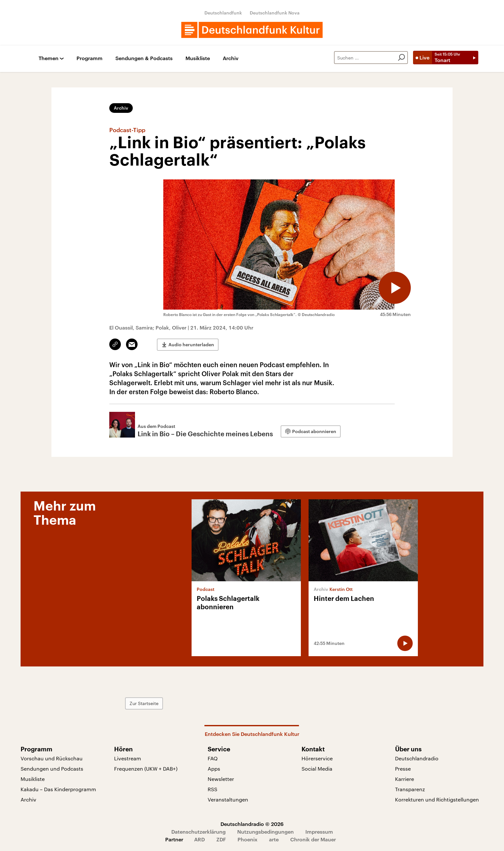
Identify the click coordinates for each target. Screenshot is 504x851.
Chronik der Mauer (313, 839)
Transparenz (410, 789)
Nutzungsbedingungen (265, 832)
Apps (214, 769)
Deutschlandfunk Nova (275, 13)
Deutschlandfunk (223, 13)
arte (274, 839)
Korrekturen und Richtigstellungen (437, 799)
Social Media (317, 769)
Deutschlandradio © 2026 (252, 824)
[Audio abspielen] (395, 288)
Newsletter (221, 779)
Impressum (319, 832)
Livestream (128, 758)
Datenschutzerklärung (198, 832)
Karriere (405, 779)
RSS (212, 789)
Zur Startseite (144, 703)
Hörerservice (317, 758)
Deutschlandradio (417, 758)
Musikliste (198, 58)
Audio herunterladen (191, 344)
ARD (199, 839)
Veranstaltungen (228, 799)
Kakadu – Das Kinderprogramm (58, 789)
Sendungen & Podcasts (144, 58)
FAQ (213, 758)
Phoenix (248, 839)
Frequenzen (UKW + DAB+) (146, 769)
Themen (49, 58)
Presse (403, 769)
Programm (90, 58)
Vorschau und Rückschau (52, 758)
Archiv (231, 58)
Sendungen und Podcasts (52, 769)
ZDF (221, 839)
